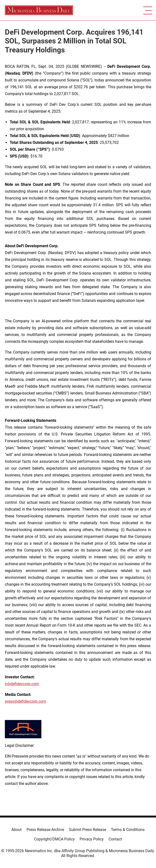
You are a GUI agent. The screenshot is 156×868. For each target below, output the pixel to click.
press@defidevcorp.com (25, 701)
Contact (115, 839)
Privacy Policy (92, 839)
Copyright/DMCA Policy (54, 839)
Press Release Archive (45, 830)
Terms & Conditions (128, 830)
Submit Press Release (87, 830)
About (17, 830)
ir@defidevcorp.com (22, 684)
